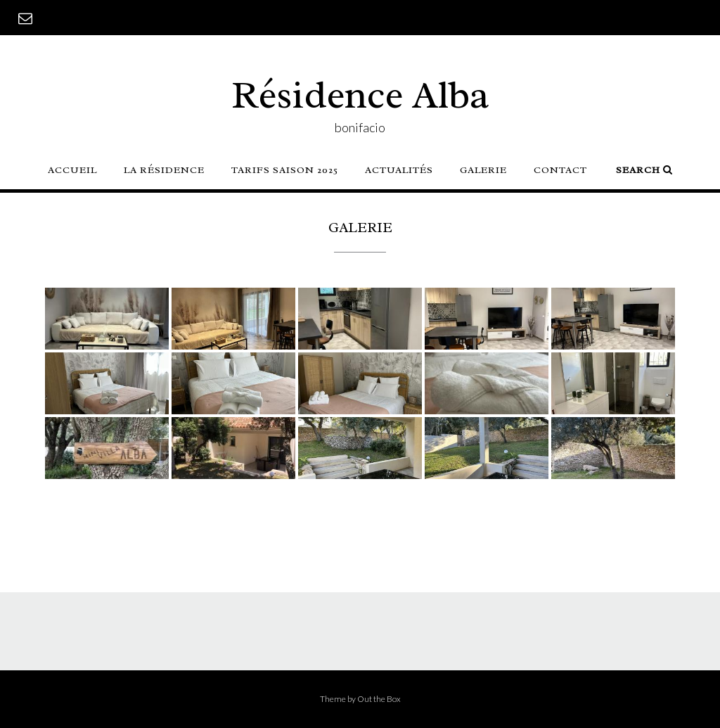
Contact (560, 170)
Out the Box (379, 699)
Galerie (483, 170)
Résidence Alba (360, 95)
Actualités (399, 170)
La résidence (164, 170)
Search (644, 170)
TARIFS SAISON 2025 (285, 170)
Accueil (72, 170)
